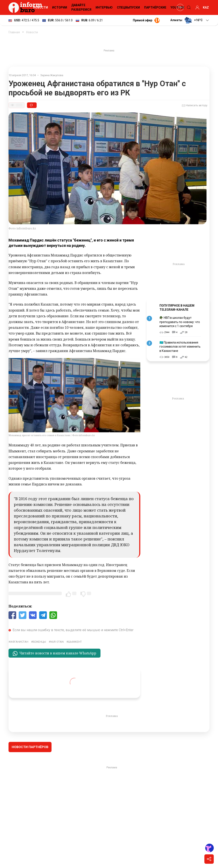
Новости (41, 7)
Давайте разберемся (81, 7)
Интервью (104, 7)
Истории (60, 7)
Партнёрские (155, 7)
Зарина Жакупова (52, 75)
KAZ (206, 7)
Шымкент (75, 642)
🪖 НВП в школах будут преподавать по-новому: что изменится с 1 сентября (180, 322)
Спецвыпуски (128, 7)
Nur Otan (57, 642)
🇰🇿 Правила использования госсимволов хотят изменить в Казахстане (180, 347)
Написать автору (195, 106)
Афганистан (19, 642)
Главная (14, 32)
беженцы (39, 642)
